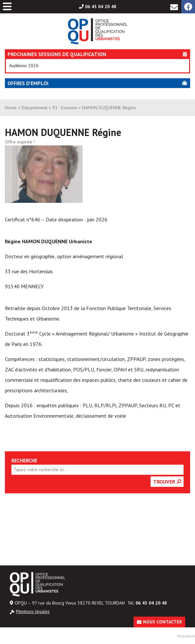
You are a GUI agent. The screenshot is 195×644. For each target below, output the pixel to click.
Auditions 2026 (24, 66)
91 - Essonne (65, 108)
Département (34, 108)
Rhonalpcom (186, 636)
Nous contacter (162, 622)
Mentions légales (33, 611)
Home (11, 108)
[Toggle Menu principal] (7, 7)
